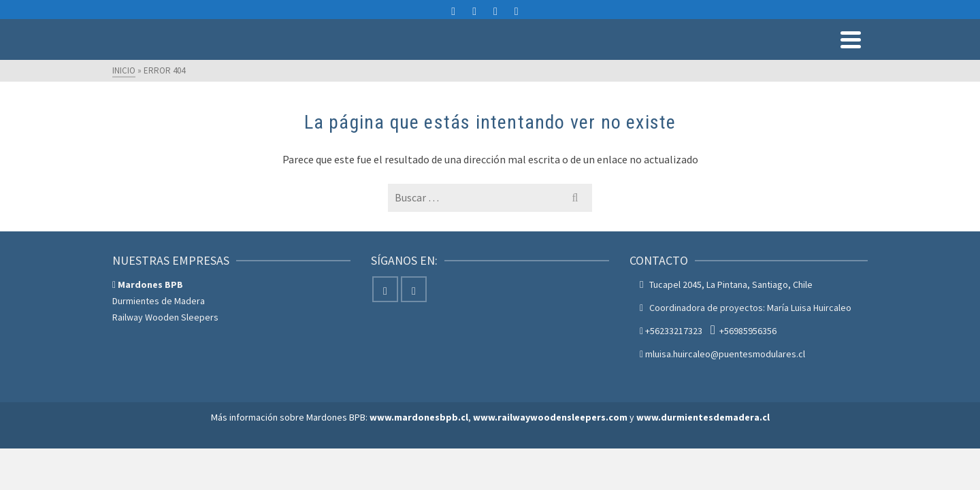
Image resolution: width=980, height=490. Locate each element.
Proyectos (657, 58)
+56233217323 (674, 363)
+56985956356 (748, 363)
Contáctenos (790, 58)
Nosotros (720, 58)
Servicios (584, 58)
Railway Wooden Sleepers (165, 350)
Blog (849, 58)
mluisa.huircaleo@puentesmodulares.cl (797, 12)
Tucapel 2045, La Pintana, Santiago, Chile (731, 317)
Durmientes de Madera (159, 333)
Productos (510, 58)
